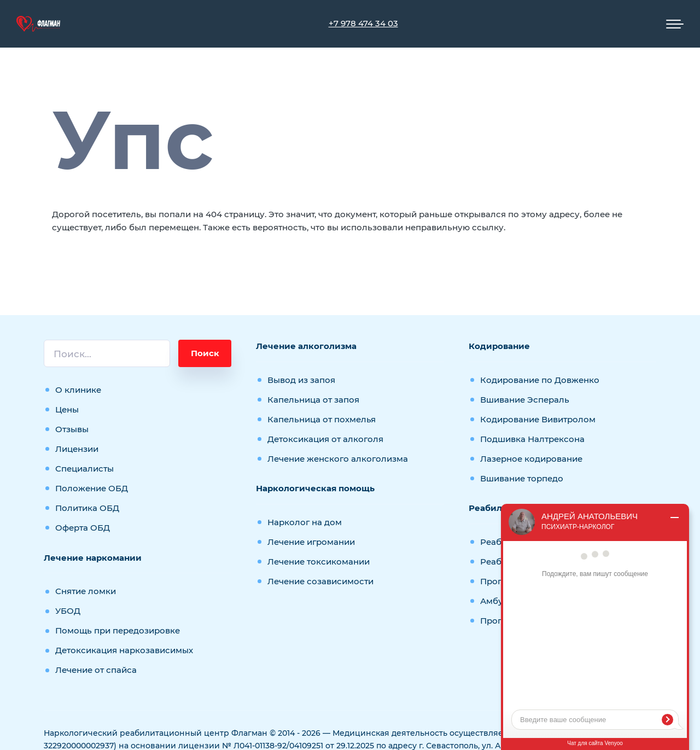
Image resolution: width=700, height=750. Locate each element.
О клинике (78, 390)
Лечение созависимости (320, 581)
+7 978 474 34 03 (363, 23)
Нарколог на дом (305, 522)
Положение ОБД (92, 488)
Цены (67, 409)
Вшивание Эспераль (525, 400)
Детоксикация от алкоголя (325, 439)
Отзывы (72, 429)
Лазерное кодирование (531, 459)
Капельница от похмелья (322, 419)
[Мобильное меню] (675, 24)
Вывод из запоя (301, 380)
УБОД (68, 611)
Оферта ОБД (83, 528)
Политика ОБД (87, 508)
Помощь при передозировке (118, 630)
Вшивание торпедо (522, 478)
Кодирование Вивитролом (538, 419)
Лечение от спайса (96, 670)
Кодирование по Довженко (540, 380)
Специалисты (84, 469)
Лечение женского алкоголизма (338, 459)
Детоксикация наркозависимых (124, 650)
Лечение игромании (311, 542)
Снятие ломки (86, 591)
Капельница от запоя (313, 400)
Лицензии (77, 449)
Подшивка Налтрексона (532, 439)
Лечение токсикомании (319, 562)
